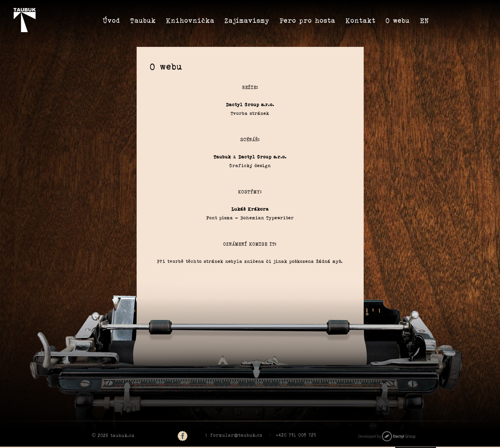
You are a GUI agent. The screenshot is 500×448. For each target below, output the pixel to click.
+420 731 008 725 (296, 435)
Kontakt (361, 20)
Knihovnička (190, 20)
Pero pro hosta (308, 20)
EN (425, 20)
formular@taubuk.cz (236, 435)
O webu (398, 20)
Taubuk (143, 20)
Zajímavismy (247, 20)
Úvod (112, 20)
